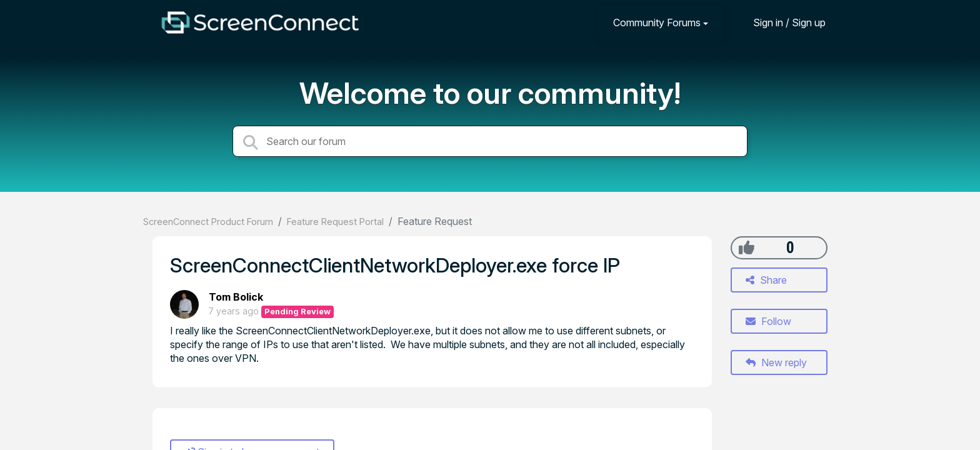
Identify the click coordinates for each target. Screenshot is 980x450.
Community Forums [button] (657, 22)
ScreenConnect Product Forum (208, 222)
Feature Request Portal (335, 222)
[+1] (747, 247)
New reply (776, 362)
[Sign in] (780, 22)
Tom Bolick (236, 297)
